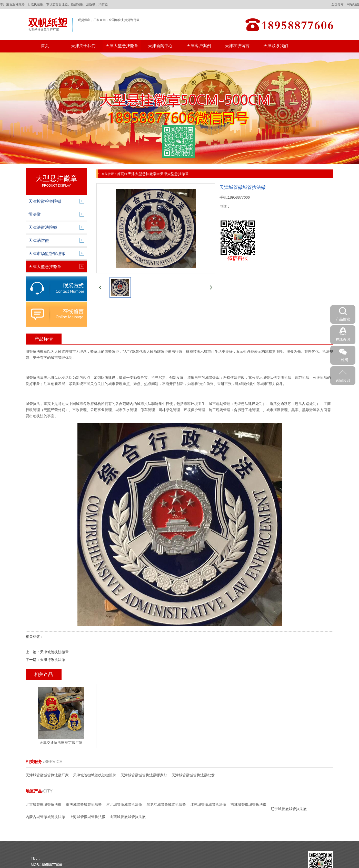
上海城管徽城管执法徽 (87, 817)
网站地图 (353, 4)
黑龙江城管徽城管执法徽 (166, 805)
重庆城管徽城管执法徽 (84, 805)
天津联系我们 (276, 46)
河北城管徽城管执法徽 (124, 805)
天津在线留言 (237, 46)
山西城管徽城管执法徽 (128, 817)
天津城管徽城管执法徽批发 (193, 775)
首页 (45, 46)
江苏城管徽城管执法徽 (208, 805)
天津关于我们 (83, 46)
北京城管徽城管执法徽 (44, 805)
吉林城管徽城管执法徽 (248, 805)
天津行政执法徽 (53, 660)
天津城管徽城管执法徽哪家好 (144, 775)
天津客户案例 (199, 46)
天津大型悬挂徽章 (122, 46)
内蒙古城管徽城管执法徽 (45, 817)
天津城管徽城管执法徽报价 (95, 775)
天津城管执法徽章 (54, 652)
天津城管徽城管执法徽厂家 (47, 775)
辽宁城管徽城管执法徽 (289, 809)
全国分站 (337, 4)
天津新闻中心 (160, 46)
